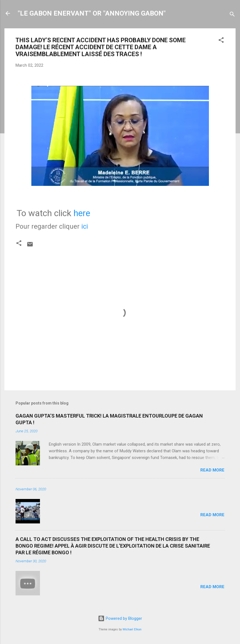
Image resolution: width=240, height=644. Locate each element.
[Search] (232, 15)
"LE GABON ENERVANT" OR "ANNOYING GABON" (92, 13)
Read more (212, 470)
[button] (221, 41)
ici (85, 226)
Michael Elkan (132, 629)
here (82, 213)
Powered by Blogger (120, 618)
